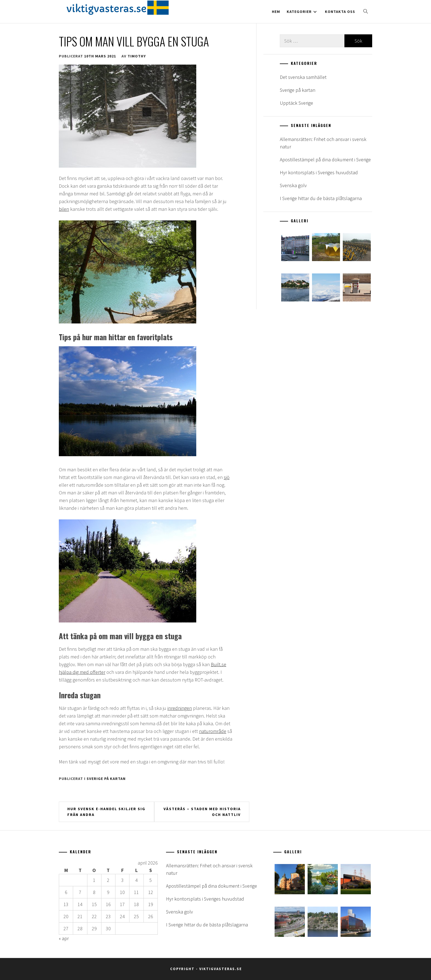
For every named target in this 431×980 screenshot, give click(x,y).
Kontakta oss (340, 12)
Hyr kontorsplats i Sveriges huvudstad (319, 172)
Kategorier (302, 12)
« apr (64, 938)
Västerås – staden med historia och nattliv (202, 812)
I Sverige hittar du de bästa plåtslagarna (321, 198)
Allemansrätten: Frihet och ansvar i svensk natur (323, 143)
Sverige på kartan (106, 779)
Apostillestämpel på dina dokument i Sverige (325, 160)
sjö (227, 477)
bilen (64, 209)
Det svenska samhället (303, 77)
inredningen (180, 708)
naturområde (213, 731)
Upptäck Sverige (296, 103)
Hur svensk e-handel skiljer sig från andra (106, 812)
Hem (276, 12)
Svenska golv (293, 185)
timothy (137, 56)
